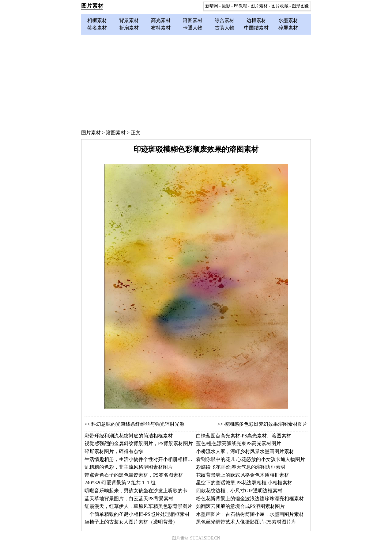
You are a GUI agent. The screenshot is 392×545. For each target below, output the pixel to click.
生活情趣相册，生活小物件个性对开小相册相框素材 (141, 459)
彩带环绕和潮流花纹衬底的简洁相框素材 (129, 436)
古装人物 (224, 28)
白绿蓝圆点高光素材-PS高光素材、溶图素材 (244, 436)
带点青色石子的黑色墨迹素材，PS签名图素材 (134, 475)
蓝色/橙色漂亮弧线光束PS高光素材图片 (239, 443)
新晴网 (212, 6)
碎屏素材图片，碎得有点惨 (114, 451)
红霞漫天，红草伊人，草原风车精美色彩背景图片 (138, 506)
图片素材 (92, 6)
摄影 (226, 6)
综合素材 (224, 20)
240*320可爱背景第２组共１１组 (120, 483)
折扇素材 (129, 28)
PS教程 (240, 6)
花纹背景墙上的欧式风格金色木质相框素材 (243, 475)
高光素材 (161, 20)
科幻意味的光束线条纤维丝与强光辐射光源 (138, 424)
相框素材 (97, 20)
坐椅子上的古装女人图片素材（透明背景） (131, 522)
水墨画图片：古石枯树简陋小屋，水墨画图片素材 (250, 514)
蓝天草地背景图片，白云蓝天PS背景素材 (129, 499)
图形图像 (300, 6)
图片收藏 (280, 6)
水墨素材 (288, 20)
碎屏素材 (288, 28)
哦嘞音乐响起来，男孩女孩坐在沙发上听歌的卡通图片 (143, 491)
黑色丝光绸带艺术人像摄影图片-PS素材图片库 (246, 522)
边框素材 (256, 20)
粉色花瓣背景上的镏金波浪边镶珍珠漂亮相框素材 (250, 499)
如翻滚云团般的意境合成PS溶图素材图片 (240, 506)
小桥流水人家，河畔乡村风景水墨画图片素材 (245, 451)
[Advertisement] (196, 81)
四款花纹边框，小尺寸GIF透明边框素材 (239, 491)
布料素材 (161, 28)
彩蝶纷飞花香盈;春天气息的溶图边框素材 (241, 467)
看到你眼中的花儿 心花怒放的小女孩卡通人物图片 (251, 459)
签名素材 (97, 28)
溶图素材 (193, 20)
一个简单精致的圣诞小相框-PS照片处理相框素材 (137, 514)
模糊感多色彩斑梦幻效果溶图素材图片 (266, 424)
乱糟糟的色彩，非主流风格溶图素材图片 (129, 467)
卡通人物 (193, 28)
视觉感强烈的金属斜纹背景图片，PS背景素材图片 (139, 443)
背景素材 (129, 20)
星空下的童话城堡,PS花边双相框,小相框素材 (244, 483)
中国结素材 (256, 28)
